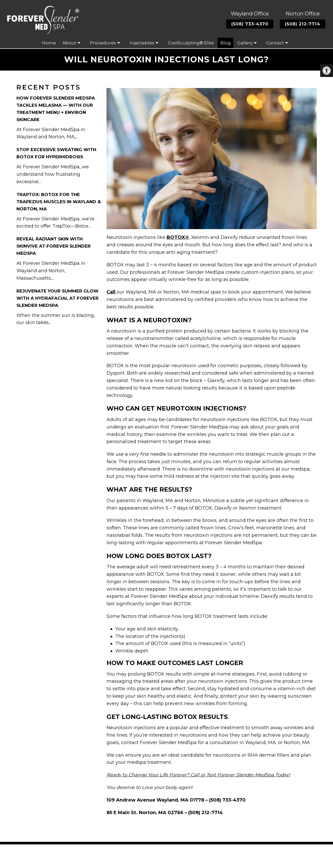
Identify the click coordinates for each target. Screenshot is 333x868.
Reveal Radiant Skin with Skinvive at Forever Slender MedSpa (54, 247)
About (69, 43)
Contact (275, 43)
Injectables (142, 43)
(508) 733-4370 (250, 24)
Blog (226, 43)
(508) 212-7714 (303, 24)
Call (112, 292)
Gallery (245, 43)
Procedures (103, 43)
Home (49, 43)
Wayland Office (250, 14)
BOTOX (176, 238)
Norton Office (303, 14)
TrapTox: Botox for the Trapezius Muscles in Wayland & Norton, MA (59, 202)
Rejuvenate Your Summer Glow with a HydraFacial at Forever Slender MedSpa (58, 298)
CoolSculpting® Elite (191, 43)
